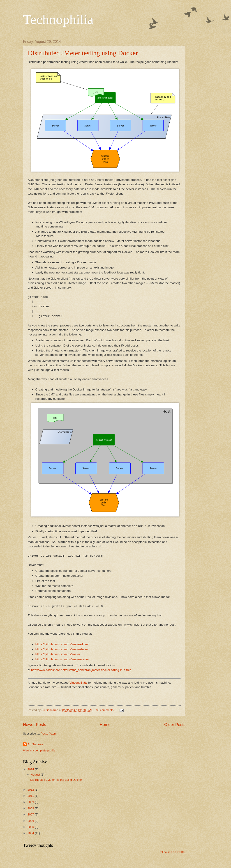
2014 (31, 769)
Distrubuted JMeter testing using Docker (83, 53)
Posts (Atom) (49, 734)
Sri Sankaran (36, 744)
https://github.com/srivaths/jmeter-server (62, 659)
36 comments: (106, 710)
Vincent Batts (78, 683)
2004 (31, 833)
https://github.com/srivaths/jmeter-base (62, 649)
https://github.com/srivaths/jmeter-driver (62, 644)
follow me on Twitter (173, 852)
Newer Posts (35, 725)
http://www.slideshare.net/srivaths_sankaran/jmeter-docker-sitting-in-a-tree (81, 670)
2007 (31, 814)
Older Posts (175, 725)
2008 (31, 808)
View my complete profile (39, 750)
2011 (31, 796)
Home (105, 725)
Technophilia (58, 19)
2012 (31, 790)
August (36, 775)
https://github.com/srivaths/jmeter (58, 654)
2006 (31, 821)
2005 (31, 827)
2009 (31, 802)
